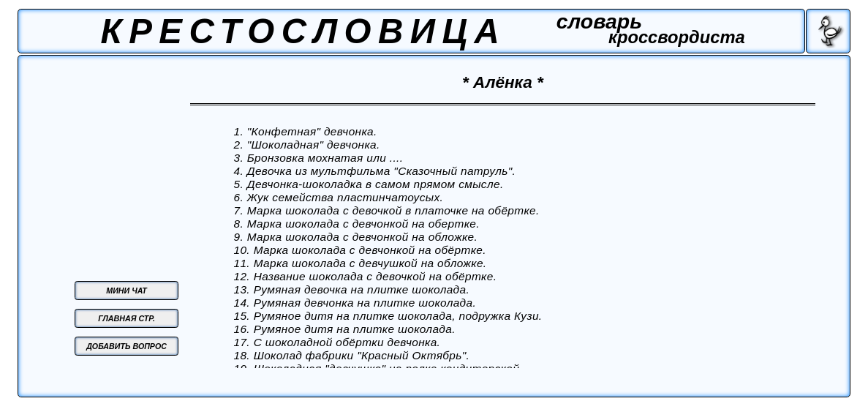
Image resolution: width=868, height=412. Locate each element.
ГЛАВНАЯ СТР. (127, 318)
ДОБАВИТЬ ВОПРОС (127, 346)
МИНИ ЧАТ (127, 291)
